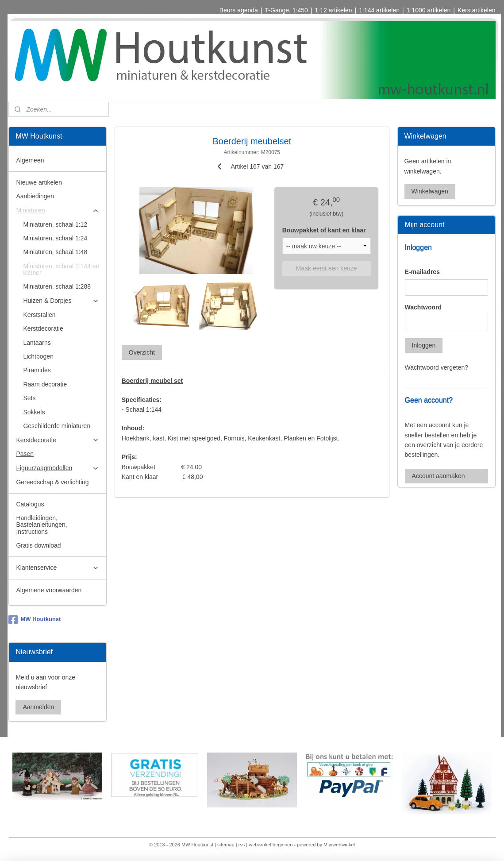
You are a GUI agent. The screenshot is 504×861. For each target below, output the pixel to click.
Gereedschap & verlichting (52, 482)
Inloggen (424, 345)
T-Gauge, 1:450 (287, 10)
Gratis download (38, 545)
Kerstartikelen (477, 10)
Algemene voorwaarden (49, 590)
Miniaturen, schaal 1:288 (57, 286)
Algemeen (30, 160)
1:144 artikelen (379, 10)
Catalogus (30, 504)
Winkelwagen (430, 191)
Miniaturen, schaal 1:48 (55, 252)
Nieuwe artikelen (39, 182)
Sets (29, 398)
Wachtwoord (423, 307)
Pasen (25, 454)
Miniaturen (58, 210)
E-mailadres (422, 272)
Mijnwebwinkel (339, 845)
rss (242, 845)
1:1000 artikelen (429, 10)
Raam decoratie (45, 384)
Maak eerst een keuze (327, 268)
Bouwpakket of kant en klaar (324, 230)
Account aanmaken (439, 476)
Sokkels (34, 412)
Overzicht (142, 352)
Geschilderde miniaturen (57, 426)
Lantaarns (37, 343)
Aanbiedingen (35, 196)
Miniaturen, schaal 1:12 (55, 224)
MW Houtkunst (35, 620)
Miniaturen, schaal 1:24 (55, 238)
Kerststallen (39, 315)
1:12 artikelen (333, 10)
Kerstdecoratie (43, 328)
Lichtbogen (38, 356)
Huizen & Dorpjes (61, 301)
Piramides (37, 370)
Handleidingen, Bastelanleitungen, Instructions (41, 525)
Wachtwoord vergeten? (437, 367)
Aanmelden (38, 707)
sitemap (226, 845)
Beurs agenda (239, 10)
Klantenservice (58, 568)
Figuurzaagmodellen (58, 468)
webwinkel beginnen (271, 845)
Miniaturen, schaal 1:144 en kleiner (61, 269)
